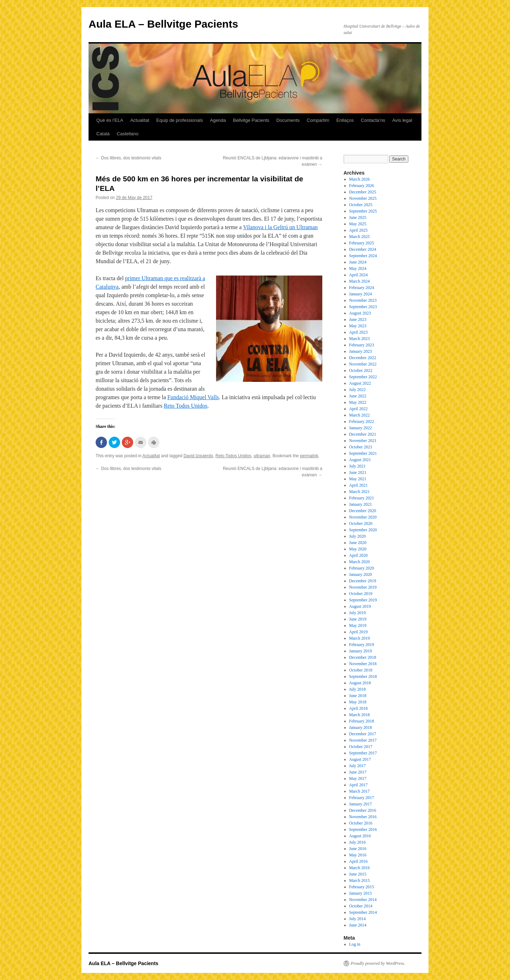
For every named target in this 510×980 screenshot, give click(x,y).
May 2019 (358, 625)
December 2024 (363, 249)
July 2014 (358, 919)
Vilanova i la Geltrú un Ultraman (280, 227)
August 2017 (360, 759)
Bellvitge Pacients (251, 120)
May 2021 (358, 479)
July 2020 (358, 536)
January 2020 (361, 574)
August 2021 (360, 460)
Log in (355, 944)
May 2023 (358, 326)
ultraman (262, 456)
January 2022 (361, 428)
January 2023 (361, 351)
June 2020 (358, 543)
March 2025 (359, 237)
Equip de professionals (180, 120)
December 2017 (363, 734)
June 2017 (358, 772)
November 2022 (363, 364)
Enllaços (345, 120)
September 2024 (363, 256)
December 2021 (363, 434)
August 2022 (360, 383)
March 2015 (359, 880)
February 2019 (362, 645)
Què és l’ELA (110, 120)
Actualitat (140, 120)
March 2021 (359, 492)
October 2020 (361, 523)
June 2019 (358, 619)
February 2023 (362, 345)
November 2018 (363, 664)
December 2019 (363, 581)
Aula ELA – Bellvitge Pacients (163, 24)
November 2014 (363, 900)
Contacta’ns (373, 120)
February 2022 (362, 421)
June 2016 (358, 849)
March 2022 (359, 415)
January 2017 (361, 804)
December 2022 (363, 358)
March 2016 (359, 868)
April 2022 (358, 409)
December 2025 (363, 192)
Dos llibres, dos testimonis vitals (128, 158)
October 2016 (361, 823)
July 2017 (358, 766)
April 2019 (358, 632)
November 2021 (363, 441)
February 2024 (362, 288)
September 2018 (363, 676)
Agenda (218, 120)
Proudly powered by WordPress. (378, 963)
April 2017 (358, 785)
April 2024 (358, 275)
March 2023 (359, 339)
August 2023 (360, 313)
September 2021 (363, 453)
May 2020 (358, 549)
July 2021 (358, 466)
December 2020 (363, 511)
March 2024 (359, 281)
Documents (288, 120)
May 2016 (358, 855)
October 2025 (361, 205)
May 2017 (358, 778)
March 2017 (359, 791)
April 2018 (358, 708)
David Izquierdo (198, 456)
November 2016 (363, 817)
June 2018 (358, 696)
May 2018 (358, 702)
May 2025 (358, 224)
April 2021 (358, 485)
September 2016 (363, 829)
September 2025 (363, 211)
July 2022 (358, 390)
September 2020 (363, 530)
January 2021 (361, 504)
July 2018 (358, 689)
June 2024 (358, 262)
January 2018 (361, 727)
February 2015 (362, 887)
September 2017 (363, 753)
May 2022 (358, 402)
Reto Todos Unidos (185, 406)
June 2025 (358, 217)
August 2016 (360, 836)
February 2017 (362, 798)
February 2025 (362, 243)
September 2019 (363, 600)
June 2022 (358, 396)
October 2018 (361, 670)
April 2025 (358, 230)
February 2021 (362, 498)
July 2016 (358, 842)
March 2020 (359, 562)
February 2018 (362, 721)
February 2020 (362, 568)
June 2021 (358, 472)
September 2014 (363, 912)
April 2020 (358, 555)
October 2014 (361, 906)
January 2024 (361, 294)
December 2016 (363, 810)
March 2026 (359, 179)
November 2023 (363, 300)
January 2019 (361, 651)
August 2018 (360, 683)
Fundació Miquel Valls (193, 397)
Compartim (318, 120)
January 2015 (361, 893)
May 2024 (358, 268)
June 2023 (358, 319)
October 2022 (361, 370)
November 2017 (363, 740)
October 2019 (361, 594)
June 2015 (358, 874)
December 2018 (363, 657)
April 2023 (358, 332)
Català (103, 134)
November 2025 (363, 198)
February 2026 (362, 186)
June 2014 (358, 925)
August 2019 (360, 606)
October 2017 (361, 747)
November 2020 (363, 517)
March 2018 (359, 715)
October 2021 (361, 447)
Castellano (128, 134)
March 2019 (359, 638)
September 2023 (363, 307)
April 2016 (358, 861)
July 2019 (358, 613)
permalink (309, 456)
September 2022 (363, 377)
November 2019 (363, 587)
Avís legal (402, 120)
